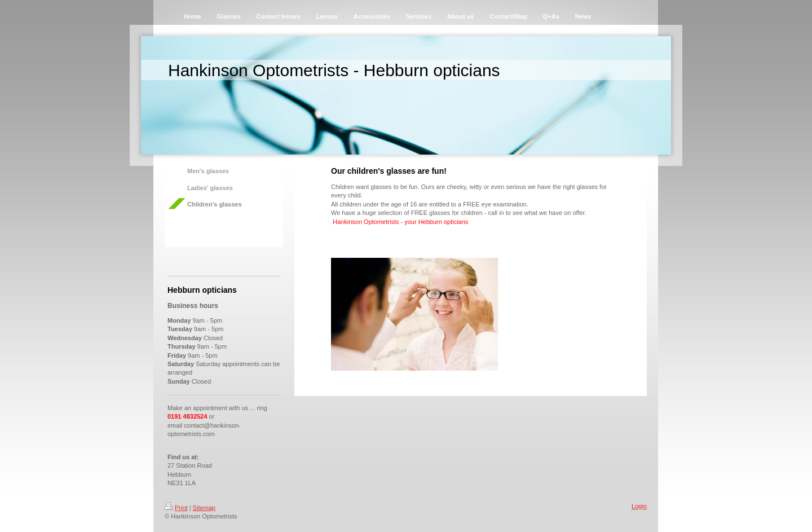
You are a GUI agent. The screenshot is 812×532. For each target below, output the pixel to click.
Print (176, 508)
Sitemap (204, 508)
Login (639, 506)
